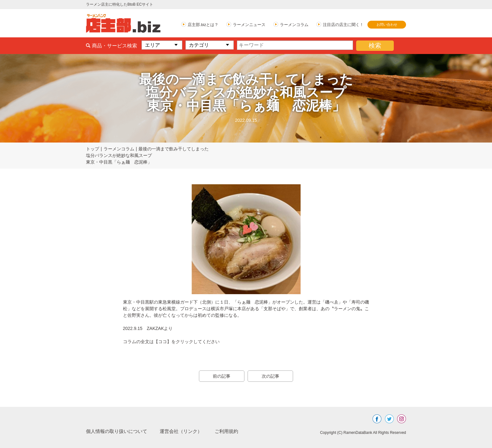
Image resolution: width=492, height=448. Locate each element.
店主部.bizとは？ (203, 25)
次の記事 (271, 376)
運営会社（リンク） (186, 431)
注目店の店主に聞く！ (343, 25)
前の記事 (221, 376)
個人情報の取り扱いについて (119, 431)
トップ (93, 149)
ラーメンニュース (249, 25)
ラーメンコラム (294, 25)
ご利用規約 (234, 431)
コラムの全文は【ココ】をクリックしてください (171, 342)
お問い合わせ (387, 24)
